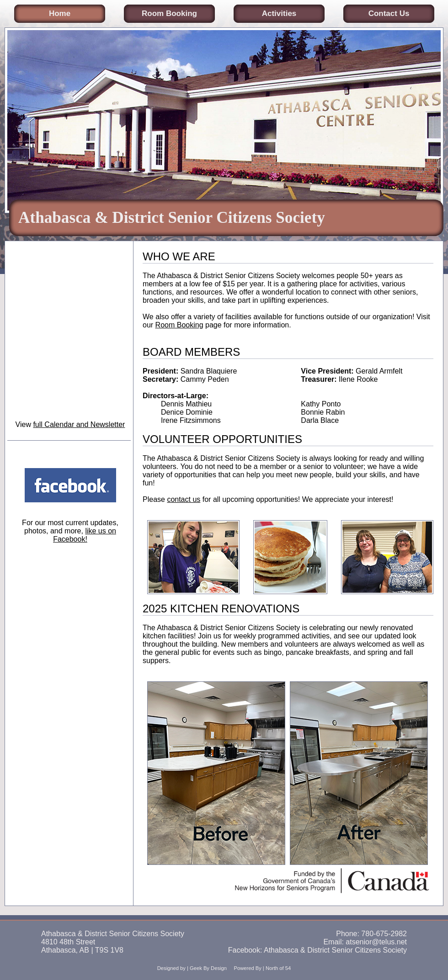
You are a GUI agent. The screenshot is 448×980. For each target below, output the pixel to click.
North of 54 (278, 968)
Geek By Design (208, 968)
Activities (279, 13)
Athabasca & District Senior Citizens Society (335, 950)
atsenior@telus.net (376, 942)
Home (60, 13)
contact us (184, 499)
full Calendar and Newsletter (79, 424)
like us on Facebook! (85, 535)
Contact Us (389, 13)
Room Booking (169, 13)
